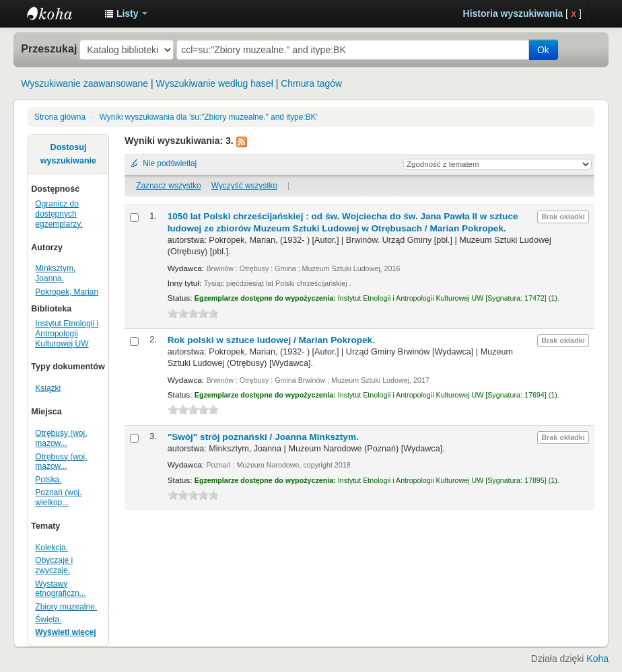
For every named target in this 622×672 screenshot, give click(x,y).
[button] (126, 13)
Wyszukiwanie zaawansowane (84, 83)
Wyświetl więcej (65, 632)
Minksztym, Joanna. (55, 273)
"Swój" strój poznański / (263, 437)
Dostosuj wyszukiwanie (68, 154)
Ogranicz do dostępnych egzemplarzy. (59, 214)
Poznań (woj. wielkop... (58, 497)
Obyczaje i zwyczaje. (54, 565)
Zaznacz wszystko (168, 186)
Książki (48, 388)
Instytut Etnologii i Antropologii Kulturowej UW (61, 13)
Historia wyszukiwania (513, 13)
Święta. (48, 620)
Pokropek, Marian (67, 292)
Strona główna (60, 117)
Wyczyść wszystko (244, 186)
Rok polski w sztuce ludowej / (271, 340)
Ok (543, 50)
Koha (597, 659)
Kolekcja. (51, 548)
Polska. (48, 480)
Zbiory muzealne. (66, 607)
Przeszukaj (49, 48)
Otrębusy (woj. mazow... (61, 438)
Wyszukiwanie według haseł (215, 83)
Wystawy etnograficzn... (60, 589)
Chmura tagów (311, 83)
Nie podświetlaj (170, 163)
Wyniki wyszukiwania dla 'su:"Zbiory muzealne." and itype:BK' (209, 117)
